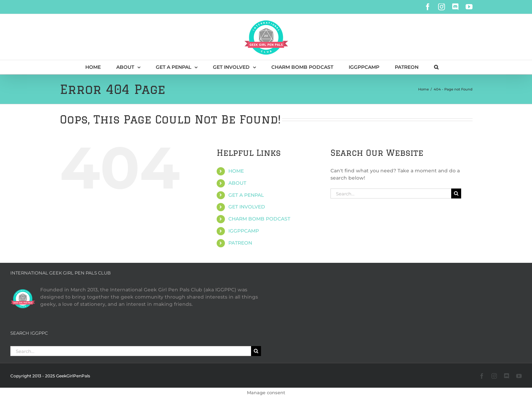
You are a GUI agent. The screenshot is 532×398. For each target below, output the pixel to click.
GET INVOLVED (247, 207)
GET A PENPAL (246, 195)
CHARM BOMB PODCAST (259, 219)
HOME (236, 171)
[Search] (456, 193)
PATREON (240, 243)
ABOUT (237, 183)
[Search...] (391, 193)
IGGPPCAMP (244, 231)
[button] (436, 67)
